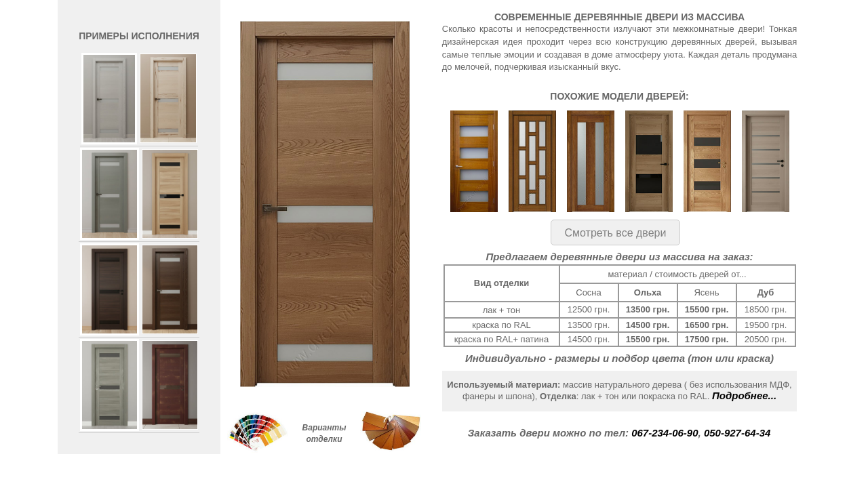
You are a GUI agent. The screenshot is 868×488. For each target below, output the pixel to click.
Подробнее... (744, 395)
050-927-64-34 (737, 433)
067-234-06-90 (665, 433)
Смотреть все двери (616, 233)
